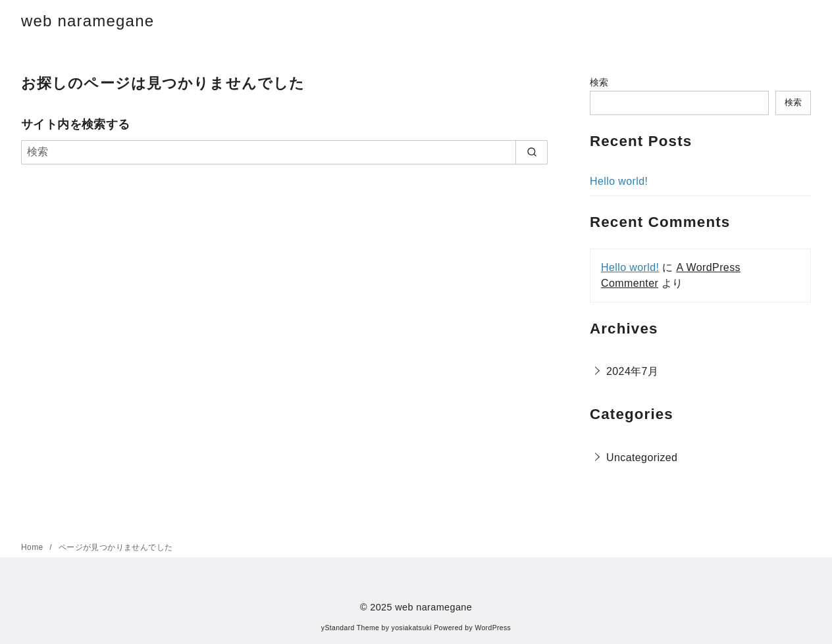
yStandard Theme (350, 628)
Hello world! (619, 181)
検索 (599, 82)
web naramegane (88, 21)
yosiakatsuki (412, 628)
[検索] (284, 152)
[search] (532, 152)
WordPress (493, 628)
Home (33, 547)
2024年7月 (632, 371)
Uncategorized (642, 458)
